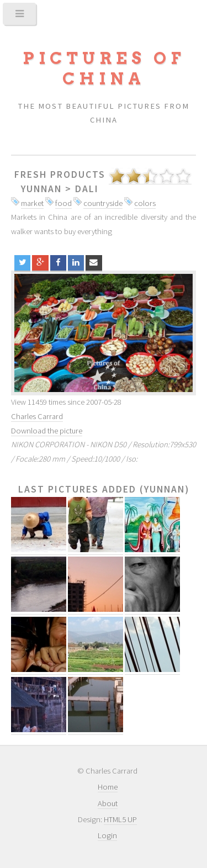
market (32, 203)
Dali (87, 189)
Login (107, 835)
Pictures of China (104, 68)
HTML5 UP (120, 819)
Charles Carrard (37, 416)
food (63, 203)
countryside (103, 203)
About (108, 803)
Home (108, 787)
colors (145, 203)
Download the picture (47, 431)
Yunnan (41, 189)
